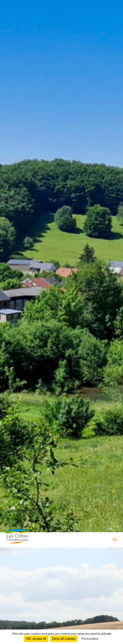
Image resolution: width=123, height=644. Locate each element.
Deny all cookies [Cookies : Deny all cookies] (64, 639)
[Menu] (115, 540)
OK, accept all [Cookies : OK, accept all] (36, 639)
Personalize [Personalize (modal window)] (90, 639)
